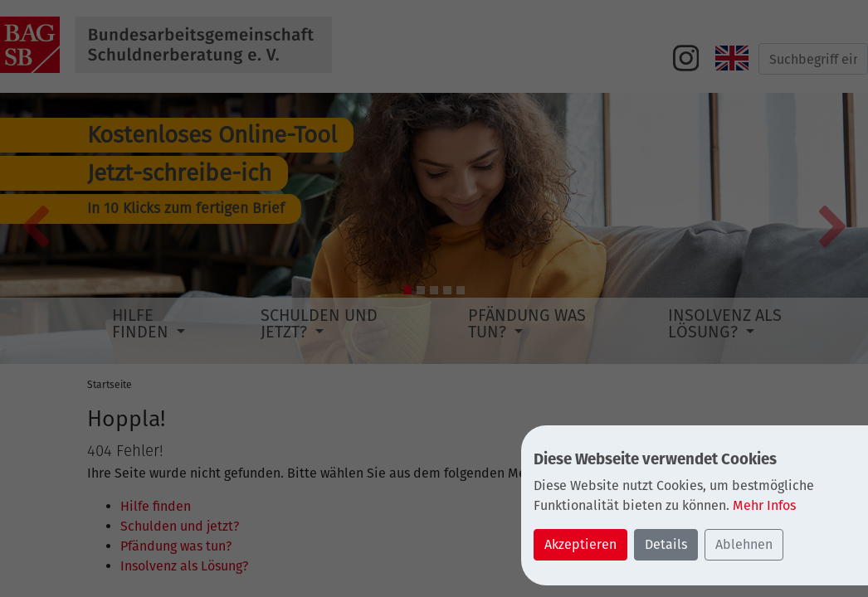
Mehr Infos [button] (764, 505)
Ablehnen (744, 544)
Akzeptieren (580, 544)
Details (666, 544)
